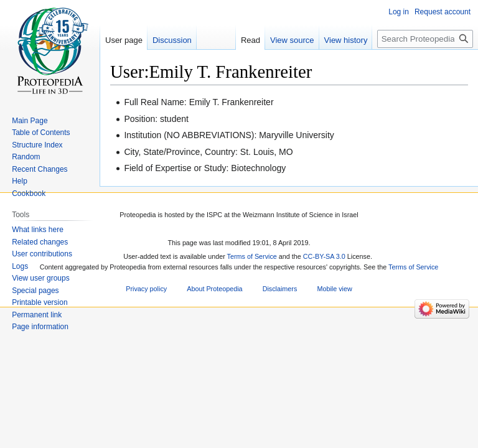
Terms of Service (252, 256)
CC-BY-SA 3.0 (324, 256)
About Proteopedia (214, 289)
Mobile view (334, 289)
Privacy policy (146, 289)
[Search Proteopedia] (425, 39)
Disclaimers (280, 289)
